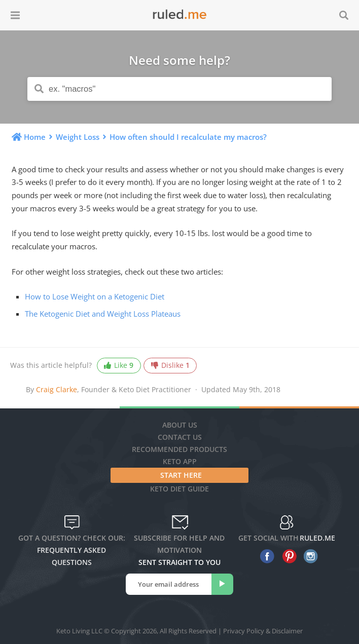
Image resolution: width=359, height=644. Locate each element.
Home (35, 137)
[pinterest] (287, 556)
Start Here (181, 475)
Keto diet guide (179, 489)
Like (119, 366)
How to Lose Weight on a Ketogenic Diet (95, 296)
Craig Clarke (57, 389)
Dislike (170, 366)
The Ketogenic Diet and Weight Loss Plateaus (103, 314)
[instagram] (309, 556)
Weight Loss (78, 137)
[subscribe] (222, 584)
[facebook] (265, 556)
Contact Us (180, 437)
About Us (180, 425)
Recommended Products (179, 449)
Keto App (180, 461)
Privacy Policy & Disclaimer (263, 631)
